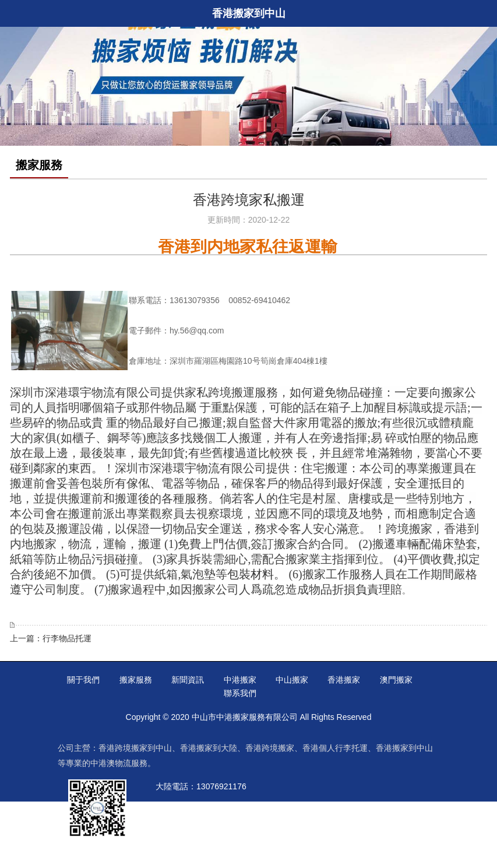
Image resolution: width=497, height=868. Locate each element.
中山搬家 (292, 680)
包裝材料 (251, 574)
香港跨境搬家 (270, 748)
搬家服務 (136, 680)
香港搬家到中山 (404, 748)
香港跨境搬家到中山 (135, 748)
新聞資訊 (188, 680)
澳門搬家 (396, 680)
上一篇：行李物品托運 (51, 638)
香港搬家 (344, 680)
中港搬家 (240, 680)
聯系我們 (240, 693)
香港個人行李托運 (335, 748)
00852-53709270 (230, 809)
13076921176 (221, 786)
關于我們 (83, 680)
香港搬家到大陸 (209, 748)
